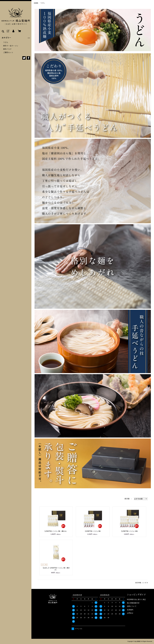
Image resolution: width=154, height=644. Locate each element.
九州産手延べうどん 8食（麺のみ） (56, 531)
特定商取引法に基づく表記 (136, 599)
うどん (6, 42)
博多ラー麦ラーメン (11, 46)
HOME (36, 3)
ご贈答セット (8, 53)
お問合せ (130, 613)
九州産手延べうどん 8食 (93, 531)
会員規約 (130, 610)
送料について (132, 606)
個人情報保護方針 (133, 603)
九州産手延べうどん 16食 (129, 531)
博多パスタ (7, 49)
